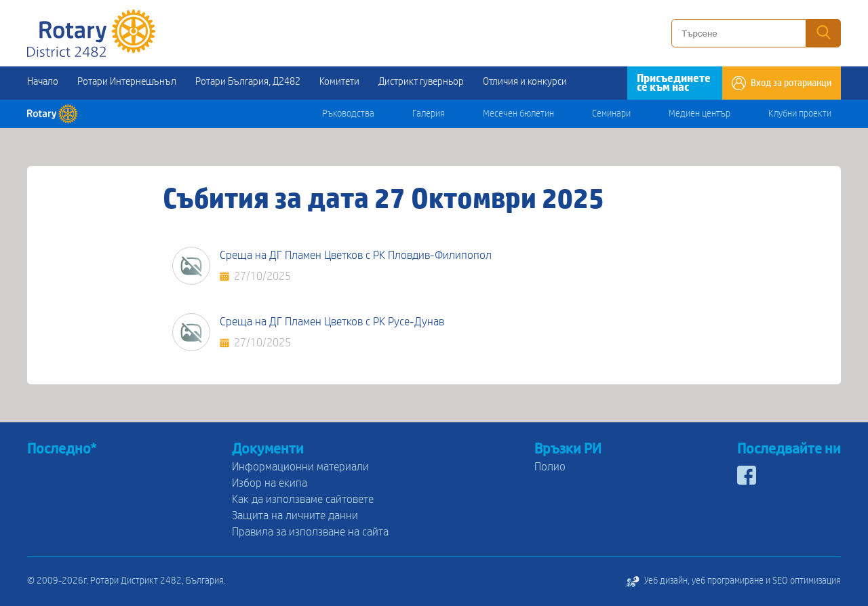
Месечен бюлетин (518, 114)
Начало (43, 81)
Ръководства (348, 114)
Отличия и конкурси (525, 81)
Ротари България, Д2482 (248, 81)
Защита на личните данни (295, 516)
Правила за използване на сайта (310, 532)
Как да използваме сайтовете (303, 499)
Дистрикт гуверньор (421, 81)
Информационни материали (300, 467)
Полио (550, 467)
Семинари (611, 114)
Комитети (339, 81)
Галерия (429, 114)
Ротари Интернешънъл (127, 81)
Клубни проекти (800, 114)
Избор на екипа (270, 483)
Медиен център (699, 114)
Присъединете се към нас (674, 83)
